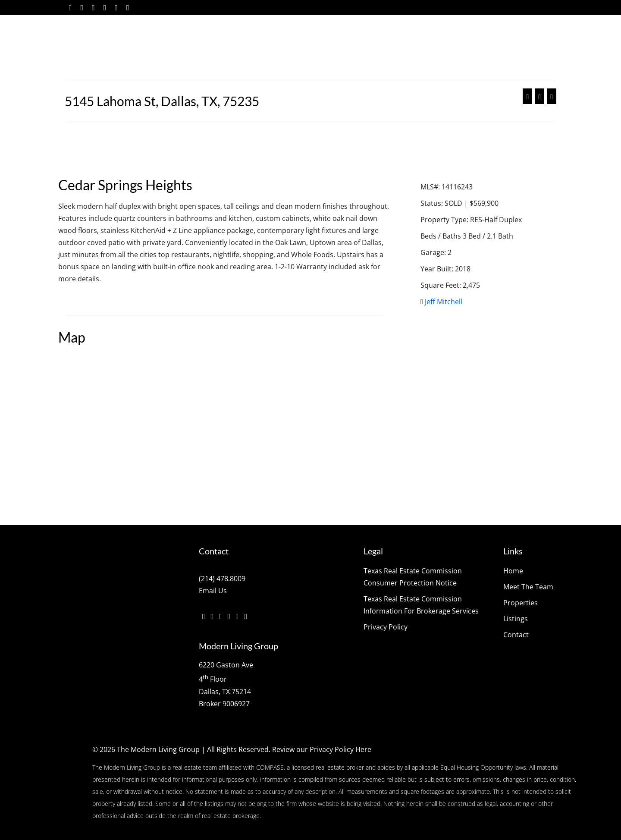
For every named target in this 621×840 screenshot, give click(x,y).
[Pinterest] (128, 8)
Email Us (213, 591)
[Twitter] (82, 8)
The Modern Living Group (158, 749)
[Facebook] (71, 8)
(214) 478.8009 (222, 579)
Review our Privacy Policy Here (322, 749)
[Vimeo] (105, 8)
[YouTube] (116, 8)
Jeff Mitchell (444, 302)
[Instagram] (93, 8)
